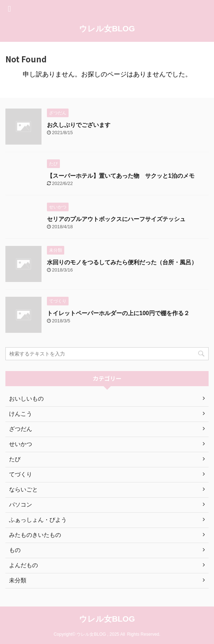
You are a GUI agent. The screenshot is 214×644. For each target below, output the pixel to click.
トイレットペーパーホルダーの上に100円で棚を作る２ (118, 313)
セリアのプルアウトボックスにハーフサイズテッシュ (116, 219)
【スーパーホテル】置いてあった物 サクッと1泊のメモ (121, 176)
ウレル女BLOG (107, 29)
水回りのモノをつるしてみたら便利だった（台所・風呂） (122, 262)
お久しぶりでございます (79, 125)
